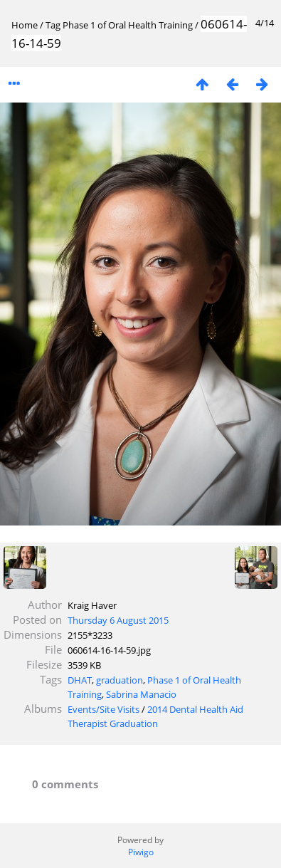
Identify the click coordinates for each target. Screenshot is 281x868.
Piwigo (141, 852)
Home (25, 25)
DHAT (80, 680)
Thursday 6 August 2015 (118, 620)
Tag (53, 25)
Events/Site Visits (104, 709)
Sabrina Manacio (141, 694)
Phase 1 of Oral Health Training (128, 25)
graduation (120, 680)
